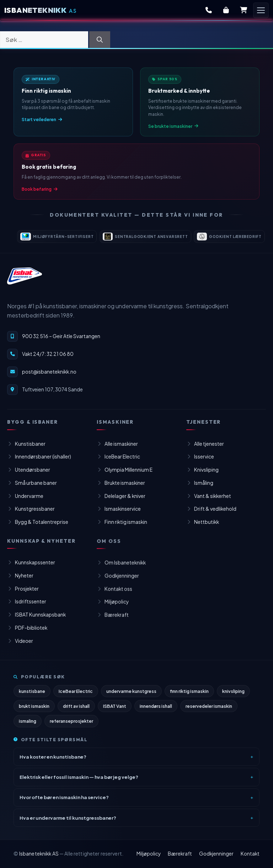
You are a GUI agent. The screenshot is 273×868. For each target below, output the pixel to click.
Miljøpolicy (149, 854)
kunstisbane (32, 695)
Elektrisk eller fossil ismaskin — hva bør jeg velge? (79, 781)
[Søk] (100, 40)
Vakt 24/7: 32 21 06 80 (48, 360)
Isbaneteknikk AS (39, 854)
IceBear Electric (76, 695)
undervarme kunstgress (131, 695)
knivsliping (233, 695)
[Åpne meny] (261, 10)
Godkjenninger (216, 854)
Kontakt (250, 854)
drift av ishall (76, 710)
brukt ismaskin (34, 710)
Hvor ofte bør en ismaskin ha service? (64, 801)
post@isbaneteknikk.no (49, 378)
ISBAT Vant (115, 710)
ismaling (28, 725)
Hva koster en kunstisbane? (53, 761)
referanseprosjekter (71, 725)
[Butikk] (226, 10)
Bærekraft (180, 854)
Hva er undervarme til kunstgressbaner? (68, 822)
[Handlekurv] (243, 10)
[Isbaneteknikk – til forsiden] (25, 282)
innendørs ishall (156, 710)
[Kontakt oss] (209, 10)
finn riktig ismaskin (189, 695)
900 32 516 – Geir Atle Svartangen (61, 342)
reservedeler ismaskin (209, 710)
